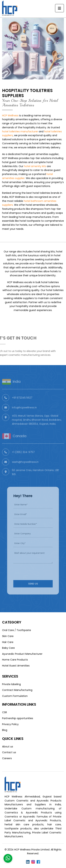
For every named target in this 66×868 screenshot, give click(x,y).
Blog (5, 730)
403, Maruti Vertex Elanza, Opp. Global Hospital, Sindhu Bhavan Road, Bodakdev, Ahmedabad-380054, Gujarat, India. (37, 426)
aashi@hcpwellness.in (25, 468)
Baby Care (8, 648)
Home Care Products (15, 660)
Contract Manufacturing (17, 690)
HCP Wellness (10, 115)
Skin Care (8, 636)
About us (8, 747)
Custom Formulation (15, 696)
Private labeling (11, 684)
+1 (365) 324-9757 (23, 458)
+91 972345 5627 (22, 404)
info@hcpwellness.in (24, 414)
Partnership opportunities (18, 718)
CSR (4, 712)
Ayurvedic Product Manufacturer (22, 654)
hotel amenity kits (35, 166)
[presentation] (35, 566)
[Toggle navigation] (59, 8)
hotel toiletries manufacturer (20, 131)
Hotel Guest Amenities (16, 666)
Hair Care (8, 642)
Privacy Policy (10, 724)
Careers (7, 758)
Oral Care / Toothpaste (17, 630)
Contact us (9, 752)
